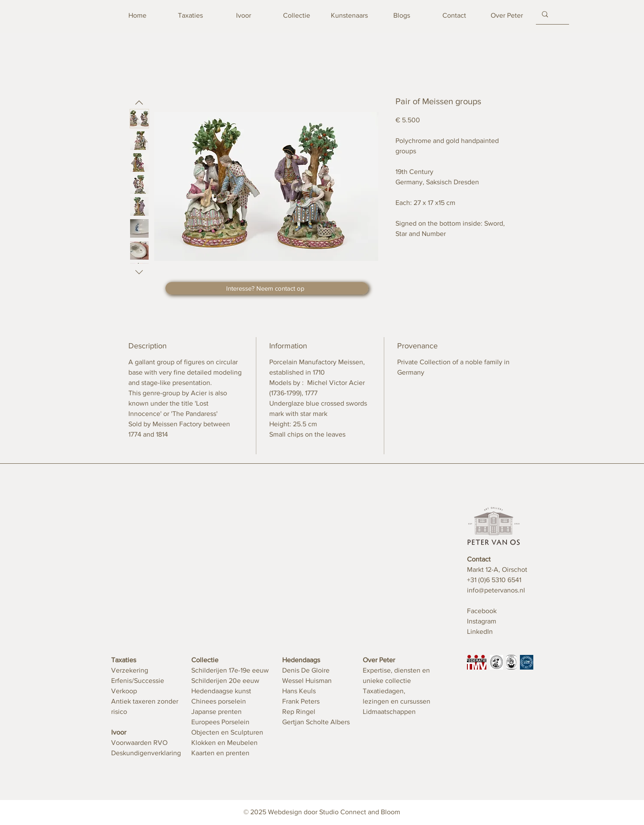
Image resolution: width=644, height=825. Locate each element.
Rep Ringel (299, 712)
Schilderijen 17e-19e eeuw (230, 670)
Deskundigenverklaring (146, 753)
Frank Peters (301, 701)
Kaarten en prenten (220, 753)
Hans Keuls (299, 691)
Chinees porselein (219, 701)
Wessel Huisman (307, 681)
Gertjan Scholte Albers (316, 722)
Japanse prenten (216, 712)
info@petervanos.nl (496, 590)
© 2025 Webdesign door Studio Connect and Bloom (322, 812)
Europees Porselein (220, 722)
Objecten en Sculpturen (227, 732)
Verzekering (130, 670)
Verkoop (124, 691)
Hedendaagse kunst (221, 691)
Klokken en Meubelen (224, 743)
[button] (267, 288)
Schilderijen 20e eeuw (225, 681)
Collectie (205, 660)
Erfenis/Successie (138, 681)
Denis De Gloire (306, 670)
